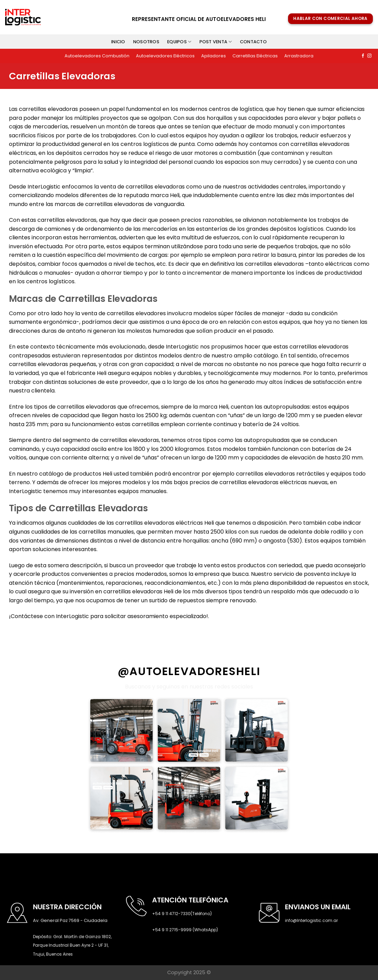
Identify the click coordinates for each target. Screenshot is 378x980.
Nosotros (146, 42)
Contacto (253, 42)
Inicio (118, 42)
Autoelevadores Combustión (97, 56)
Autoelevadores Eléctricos (165, 56)
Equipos (179, 42)
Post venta (216, 42)
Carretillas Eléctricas (255, 56)
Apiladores (214, 56)
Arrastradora (299, 56)
